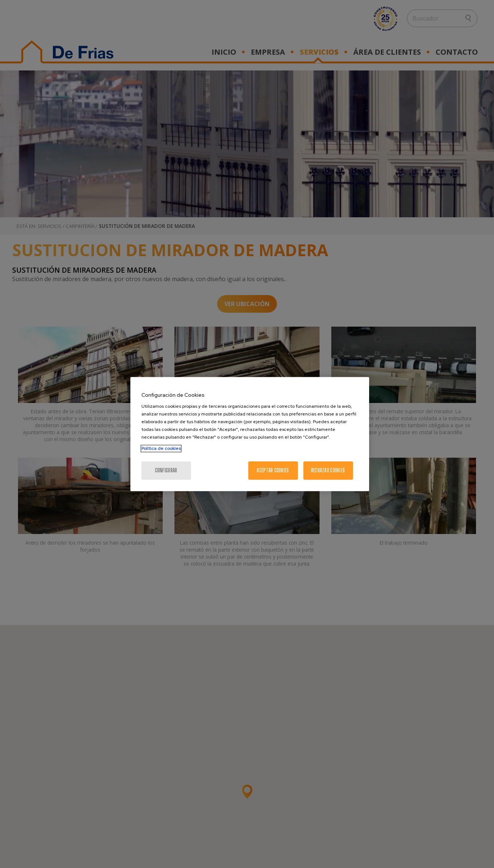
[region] (250, 434)
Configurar (166, 470)
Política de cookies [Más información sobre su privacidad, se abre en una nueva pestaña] (161, 448)
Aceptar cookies (273, 470)
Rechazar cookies (328, 470)
